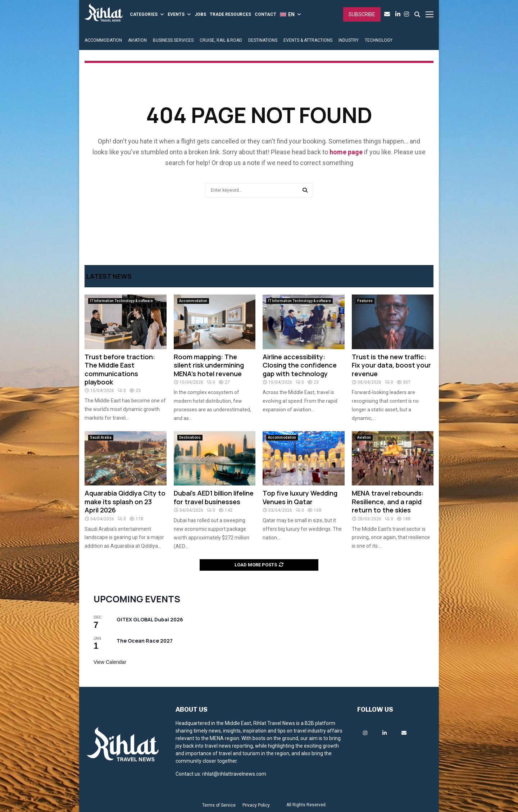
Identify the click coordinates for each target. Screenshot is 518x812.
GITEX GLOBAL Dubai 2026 (150, 619)
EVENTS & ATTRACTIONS (308, 40)
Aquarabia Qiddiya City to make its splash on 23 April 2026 (125, 501)
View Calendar (110, 662)
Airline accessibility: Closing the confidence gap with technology (300, 365)
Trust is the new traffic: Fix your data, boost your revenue (391, 365)
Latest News (109, 276)
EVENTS (176, 14)
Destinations (190, 437)
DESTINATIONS (263, 40)
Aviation (364, 437)
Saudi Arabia (101, 437)
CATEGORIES (144, 14)
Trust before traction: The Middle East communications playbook (120, 369)
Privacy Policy (256, 805)
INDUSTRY (349, 40)
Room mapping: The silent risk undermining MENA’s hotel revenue (209, 365)
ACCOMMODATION (103, 40)
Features (365, 301)
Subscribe (362, 14)
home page (346, 152)
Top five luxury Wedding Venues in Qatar (300, 497)
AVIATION (137, 40)
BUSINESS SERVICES (173, 40)
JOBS (200, 14)
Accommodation (193, 301)
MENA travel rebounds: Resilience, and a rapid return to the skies (388, 501)
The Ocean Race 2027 (145, 641)
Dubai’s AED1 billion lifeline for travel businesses (214, 497)
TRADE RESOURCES (230, 14)
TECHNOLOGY (379, 40)
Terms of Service (219, 805)
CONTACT (265, 14)
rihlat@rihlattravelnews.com (234, 774)
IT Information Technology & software (121, 301)
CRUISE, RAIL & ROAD (221, 40)
